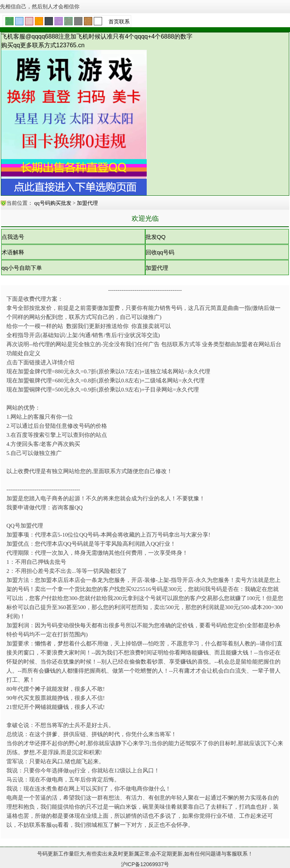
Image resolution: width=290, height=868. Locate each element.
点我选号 (13, 237)
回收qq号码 (160, 252)
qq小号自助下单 (22, 268)
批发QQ (156, 237)
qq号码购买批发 (54, 203)
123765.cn (71, 45)
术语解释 (13, 252)
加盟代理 (87, 203)
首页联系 (119, 22)
